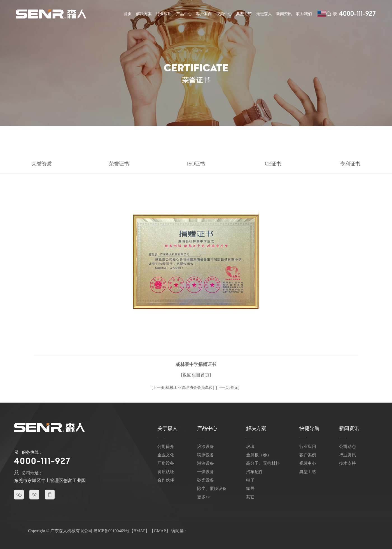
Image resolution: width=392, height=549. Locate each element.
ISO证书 (196, 164)
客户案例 (204, 14)
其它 (250, 497)
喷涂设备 (206, 455)
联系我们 (304, 14)
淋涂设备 (206, 463)
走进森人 (264, 14)
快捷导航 (309, 428)
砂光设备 (206, 480)
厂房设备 (166, 463)
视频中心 (224, 14)
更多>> (204, 497)
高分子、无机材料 (263, 463)
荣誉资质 (42, 164)
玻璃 (250, 447)
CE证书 (273, 164)
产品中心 (184, 14)
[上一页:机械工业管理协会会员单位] (183, 388)
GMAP (160, 531)
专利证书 (350, 164)
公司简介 (166, 447)
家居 (250, 489)
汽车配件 (255, 472)
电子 (250, 480)
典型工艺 (244, 14)
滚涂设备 (206, 447)
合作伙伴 (166, 480)
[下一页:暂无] (228, 388)
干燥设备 (206, 472)
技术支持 (347, 463)
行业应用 (164, 14)
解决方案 (144, 14)
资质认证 (166, 472)
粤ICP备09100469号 (111, 531)
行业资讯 (347, 455)
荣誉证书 (119, 164)
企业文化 (166, 455)
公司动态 (347, 447)
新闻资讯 (284, 14)
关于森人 (167, 428)
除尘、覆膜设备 (212, 489)
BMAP (140, 531)
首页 (128, 14)
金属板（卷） (259, 455)
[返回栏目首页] (196, 375)
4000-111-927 (357, 14)
